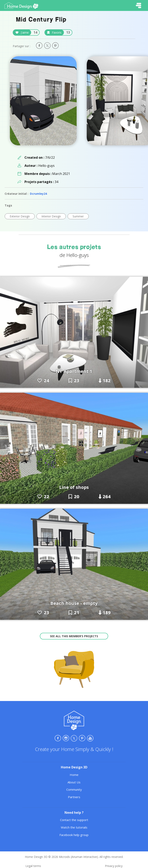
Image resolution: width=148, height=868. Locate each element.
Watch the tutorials (74, 827)
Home (74, 775)
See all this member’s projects (74, 636)
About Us (74, 782)
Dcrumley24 (38, 194)
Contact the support (74, 820)
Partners (74, 797)
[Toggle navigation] (138, 5)
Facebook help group (74, 835)
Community (74, 789)
